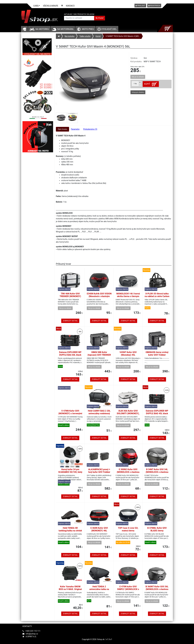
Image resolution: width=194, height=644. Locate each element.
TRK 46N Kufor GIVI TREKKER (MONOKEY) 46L (70, 296)
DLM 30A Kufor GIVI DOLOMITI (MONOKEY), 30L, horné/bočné (128, 413)
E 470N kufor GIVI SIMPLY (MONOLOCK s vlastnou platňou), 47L (128, 589)
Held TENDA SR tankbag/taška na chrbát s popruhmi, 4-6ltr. (70, 531)
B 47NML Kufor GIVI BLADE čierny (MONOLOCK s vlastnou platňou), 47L (157, 532)
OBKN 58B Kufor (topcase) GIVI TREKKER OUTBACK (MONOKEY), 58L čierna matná (99, 356)
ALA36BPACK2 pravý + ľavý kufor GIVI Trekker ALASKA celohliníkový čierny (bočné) (99, 473)
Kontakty (70, 6)
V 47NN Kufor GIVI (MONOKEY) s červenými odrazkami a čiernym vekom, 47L (70, 415)
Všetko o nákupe (51, 6)
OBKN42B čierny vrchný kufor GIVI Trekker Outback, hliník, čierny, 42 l (157, 356)
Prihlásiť (140, 6)
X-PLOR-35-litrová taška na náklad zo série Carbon (157, 295)
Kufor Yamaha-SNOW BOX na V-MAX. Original (70, 588)
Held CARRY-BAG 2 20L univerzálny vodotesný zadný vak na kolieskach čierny (99, 415)
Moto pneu (88, 29)
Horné (98, 36)
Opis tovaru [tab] (62, 129)
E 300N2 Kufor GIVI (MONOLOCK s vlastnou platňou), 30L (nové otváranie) (128, 473)
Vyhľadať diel (107, 29)
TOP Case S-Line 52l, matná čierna (128, 529)
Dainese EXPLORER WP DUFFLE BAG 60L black (70, 354)
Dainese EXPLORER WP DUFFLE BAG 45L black (157, 412)
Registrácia (154, 6)
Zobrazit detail (70, 321)
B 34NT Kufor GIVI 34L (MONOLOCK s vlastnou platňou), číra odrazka (157, 472)
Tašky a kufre (85, 36)
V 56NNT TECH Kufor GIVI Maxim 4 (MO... (123, 36)
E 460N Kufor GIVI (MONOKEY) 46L (99, 529)
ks (135, 84)
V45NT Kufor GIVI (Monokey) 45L (128, 354)
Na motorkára (65, 29)
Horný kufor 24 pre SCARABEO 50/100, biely (70, 471)
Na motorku (42, 29)
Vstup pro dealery (138, 92)
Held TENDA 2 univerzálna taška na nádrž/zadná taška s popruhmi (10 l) (99, 591)
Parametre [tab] (75, 129)
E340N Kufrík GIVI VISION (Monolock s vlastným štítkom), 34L (99, 296)
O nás (37, 6)
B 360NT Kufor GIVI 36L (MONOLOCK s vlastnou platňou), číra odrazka (157, 589)
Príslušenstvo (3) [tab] (90, 129)
